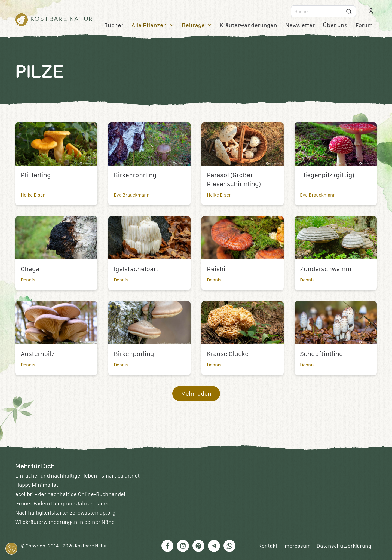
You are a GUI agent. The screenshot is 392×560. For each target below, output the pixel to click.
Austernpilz (38, 354)
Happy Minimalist (37, 485)
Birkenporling (134, 354)
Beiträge (197, 25)
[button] (11, 549)
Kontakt (268, 546)
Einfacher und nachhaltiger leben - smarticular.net (77, 476)
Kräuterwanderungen (248, 25)
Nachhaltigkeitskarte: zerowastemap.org (65, 513)
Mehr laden (196, 394)
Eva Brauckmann (132, 195)
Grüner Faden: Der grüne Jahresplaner (62, 504)
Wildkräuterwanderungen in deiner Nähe (65, 522)
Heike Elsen (33, 195)
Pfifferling (36, 175)
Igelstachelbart (136, 269)
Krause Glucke (228, 354)
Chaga (30, 269)
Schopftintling (321, 354)
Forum (364, 25)
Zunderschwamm (326, 269)
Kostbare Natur (91, 546)
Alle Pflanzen (153, 25)
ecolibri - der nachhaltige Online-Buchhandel (70, 494)
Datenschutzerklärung (344, 546)
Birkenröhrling (135, 175)
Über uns (335, 25)
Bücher (114, 25)
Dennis (28, 280)
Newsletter (300, 25)
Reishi (216, 269)
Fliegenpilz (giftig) (327, 175)
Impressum (297, 546)
